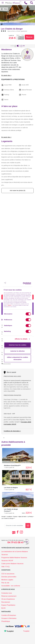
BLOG (3, 608)
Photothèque (6, 621)
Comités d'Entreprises (9, 615)
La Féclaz (30, 517)
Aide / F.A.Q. (6, 567)
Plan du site (5, 583)
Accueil (3, 517)
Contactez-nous (7, 593)
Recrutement (6, 602)
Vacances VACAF (7, 561)
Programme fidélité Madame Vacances (14, 558)
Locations (9, 517)
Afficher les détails (21, 339)
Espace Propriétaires (8, 605)
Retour (4, 9)
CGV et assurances (8, 574)
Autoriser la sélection (17, 351)
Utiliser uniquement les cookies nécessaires (17, 358)
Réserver (29, 37)
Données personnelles (9, 577)
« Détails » (10, 305)
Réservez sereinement (9, 596)
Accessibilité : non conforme (11, 586)
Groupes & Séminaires (9, 618)
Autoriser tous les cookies (18, 345)
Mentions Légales (7, 580)
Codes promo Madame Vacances (12, 564)
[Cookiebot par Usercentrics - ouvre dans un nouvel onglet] (26, 283)
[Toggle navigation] (3, 3)
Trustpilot (26, 631)
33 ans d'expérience (8, 599)
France (15, 517)
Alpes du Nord (22, 517)
